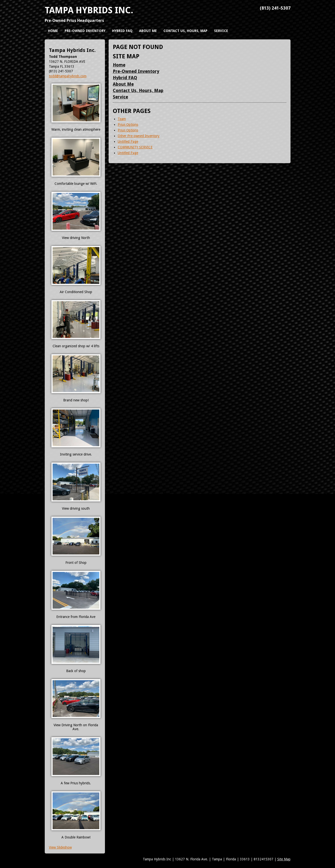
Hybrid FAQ (125, 78)
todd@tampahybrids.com (68, 76)
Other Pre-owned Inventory (139, 136)
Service (120, 97)
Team (122, 119)
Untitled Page (128, 142)
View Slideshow (60, 847)
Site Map (284, 859)
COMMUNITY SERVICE (135, 147)
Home (119, 65)
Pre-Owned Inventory (136, 71)
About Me (123, 84)
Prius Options (128, 125)
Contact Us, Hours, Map (138, 90)
